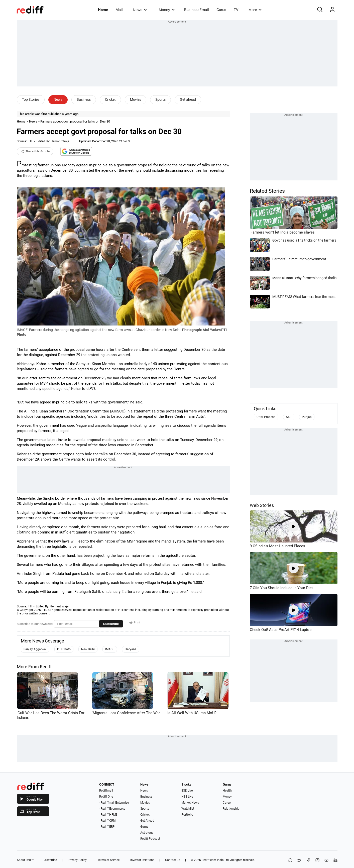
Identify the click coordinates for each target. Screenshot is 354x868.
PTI (30, 141)
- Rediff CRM (107, 821)
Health (227, 791)
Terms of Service (108, 860)
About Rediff (25, 860)
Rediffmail (106, 791)
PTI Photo (64, 649)
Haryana (131, 649)
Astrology (147, 833)
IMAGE (110, 649)
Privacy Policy (77, 860)
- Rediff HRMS (108, 815)
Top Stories (31, 99)
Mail (119, 10)
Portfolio (187, 815)
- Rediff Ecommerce (112, 809)
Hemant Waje (60, 141)
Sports (160, 99)
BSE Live (187, 791)
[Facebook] (308, 861)
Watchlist (188, 809)
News (140, 10)
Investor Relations (142, 860)
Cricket (110, 99)
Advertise (51, 860)
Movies (136, 99)
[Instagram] (317, 861)
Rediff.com (209, 860)
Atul (289, 417)
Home (103, 10)
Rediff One (106, 797)
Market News (190, 803)
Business (84, 99)
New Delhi (88, 649)
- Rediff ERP (107, 827)
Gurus (221, 10)
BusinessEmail (197, 10)
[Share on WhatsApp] (290, 861)
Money (167, 10)
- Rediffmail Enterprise (114, 803)
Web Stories (262, 505)
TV (236, 10)
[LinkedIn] (335, 861)
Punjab (307, 417)
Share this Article (35, 151)
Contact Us (173, 860)
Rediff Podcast (150, 839)
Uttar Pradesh (266, 417)
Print (135, 622)
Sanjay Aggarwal (35, 649)
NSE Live (187, 797)
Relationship (231, 809)
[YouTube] (326, 861)
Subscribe (111, 624)
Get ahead (188, 99)
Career (227, 803)
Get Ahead (147, 821)
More (255, 10)
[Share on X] (299, 861)
